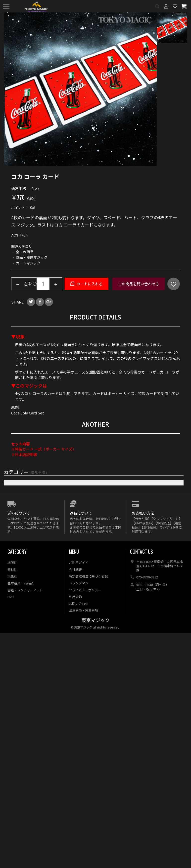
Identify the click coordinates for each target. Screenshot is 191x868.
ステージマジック (19, 554)
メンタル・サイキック (22, 600)
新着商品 (11, 485)
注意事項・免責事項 (83, 845)
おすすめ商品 (15, 508)
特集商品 (11, 680)
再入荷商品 (13, 497)
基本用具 (11, 657)
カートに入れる (89, 284)
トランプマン (79, 818)
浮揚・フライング (19, 589)
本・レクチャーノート (22, 646)
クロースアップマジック (24, 543)
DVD (8, 634)
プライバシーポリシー (85, 825)
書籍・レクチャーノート (25, 825)
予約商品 (11, 715)
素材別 (12, 804)
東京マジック (95, 855)
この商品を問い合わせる (139, 284)
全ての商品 (13, 692)
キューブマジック (19, 566)
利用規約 (75, 831)
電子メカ (11, 611)
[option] (80, 89)
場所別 (12, 798)
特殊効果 (11, 623)
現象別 (12, 811)
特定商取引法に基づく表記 (88, 811)
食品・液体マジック (21, 577)
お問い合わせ (79, 838)
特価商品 (11, 703)
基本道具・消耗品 (20, 818)
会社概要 (75, 804)
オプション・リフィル (22, 669)
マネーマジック (17, 531)
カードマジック (17, 520)
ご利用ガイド (79, 798)
